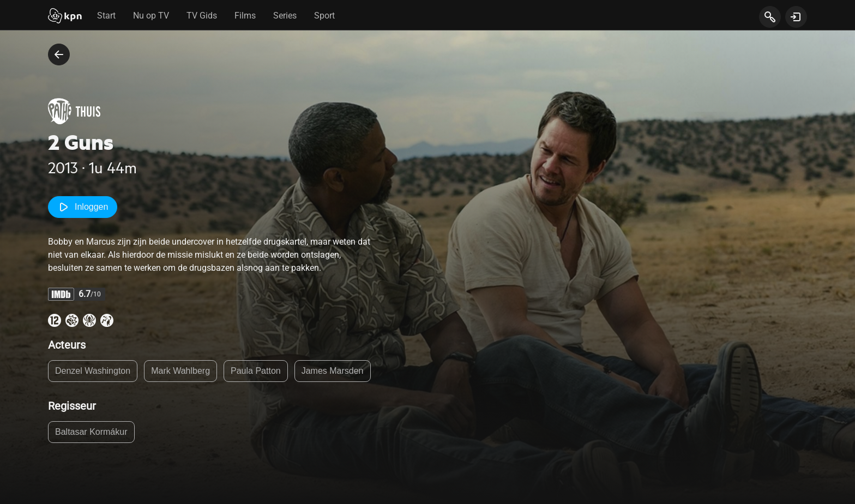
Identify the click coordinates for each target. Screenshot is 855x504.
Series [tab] (285, 16)
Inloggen (83, 207)
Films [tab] (245, 16)
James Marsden (333, 371)
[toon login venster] (796, 17)
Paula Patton (256, 371)
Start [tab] (106, 16)
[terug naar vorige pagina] (59, 54)
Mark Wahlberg (180, 371)
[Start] (65, 17)
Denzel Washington (93, 371)
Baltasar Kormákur (91, 432)
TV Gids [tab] (202, 16)
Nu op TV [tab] (151, 16)
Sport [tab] (324, 16)
